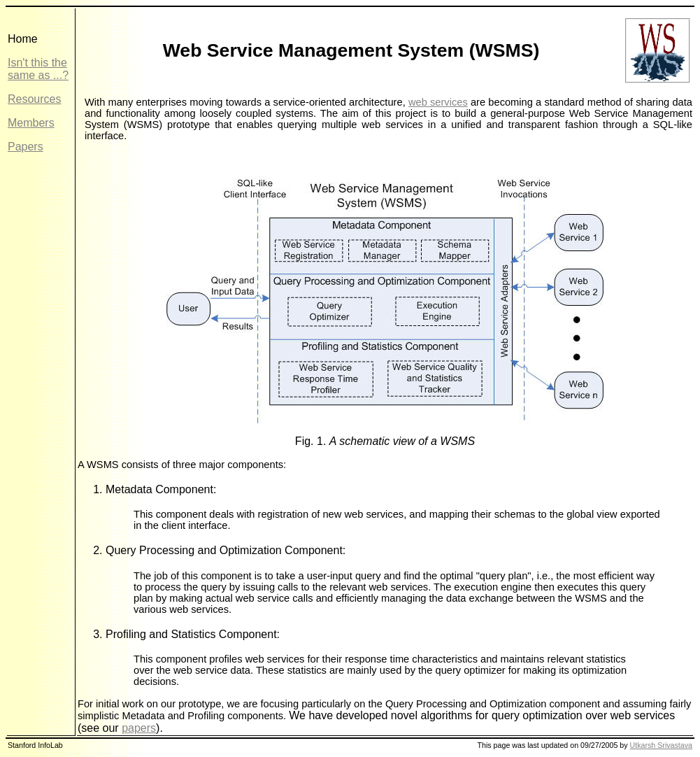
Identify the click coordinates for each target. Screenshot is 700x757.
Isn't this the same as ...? (38, 69)
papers (139, 728)
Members (31, 123)
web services (438, 102)
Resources (34, 99)
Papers (26, 147)
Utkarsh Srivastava (661, 745)
